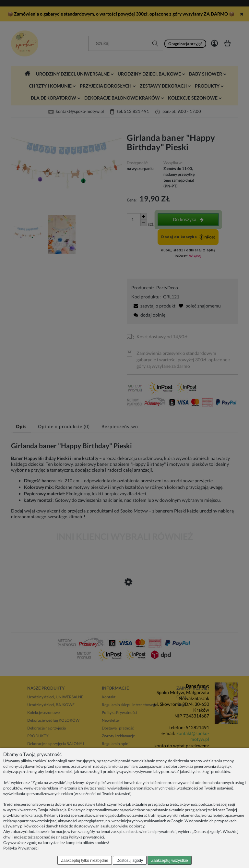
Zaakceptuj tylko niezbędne (84, 861)
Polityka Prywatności (21, 848)
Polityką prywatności (86, 837)
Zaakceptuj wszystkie (169, 861)
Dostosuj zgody (130, 861)
